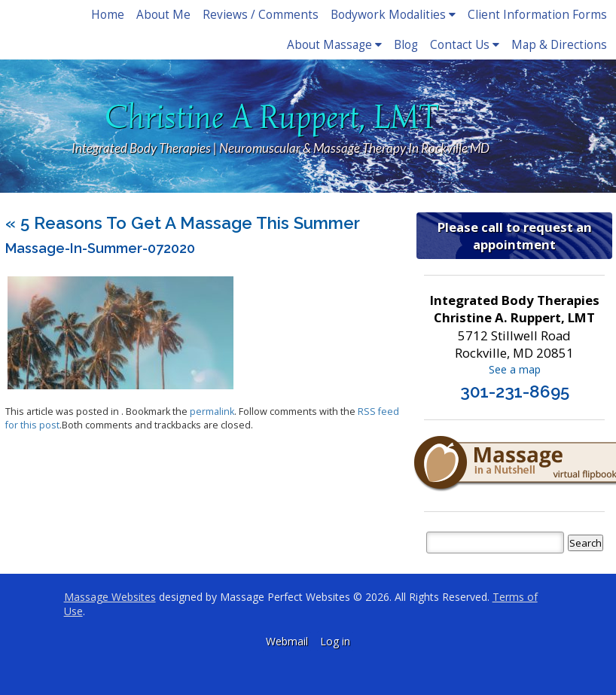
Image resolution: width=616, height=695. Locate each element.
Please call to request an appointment (515, 236)
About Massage (334, 45)
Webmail (287, 641)
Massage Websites (110, 597)
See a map (515, 369)
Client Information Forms (537, 15)
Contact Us (465, 45)
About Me (163, 15)
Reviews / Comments (261, 15)
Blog (406, 45)
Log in (335, 641)
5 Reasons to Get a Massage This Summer (183, 223)
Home (108, 15)
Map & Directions (559, 45)
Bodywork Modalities (393, 15)
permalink (212, 412)
